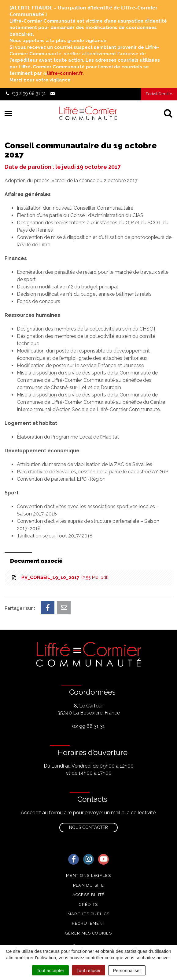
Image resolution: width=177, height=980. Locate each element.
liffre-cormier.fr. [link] (65, 73)
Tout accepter (50, 970)
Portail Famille (159, 94)
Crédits (88, 904)
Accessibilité (89, 895)
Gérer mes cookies (88, 933)
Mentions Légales (88, 875)
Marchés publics (89, 914)
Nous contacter (88, 827)
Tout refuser (88, 970)
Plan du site (89, 885)
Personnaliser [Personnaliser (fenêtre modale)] (127, 970)
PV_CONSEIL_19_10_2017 (60, 577)
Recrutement (88, 923)
